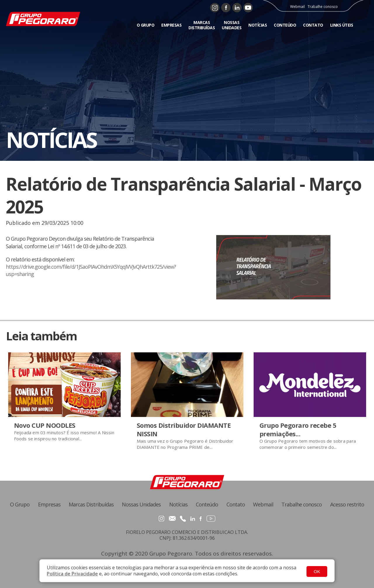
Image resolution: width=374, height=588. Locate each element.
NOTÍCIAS (258, 24)
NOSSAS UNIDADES (232, 24)
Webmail (299, 6)
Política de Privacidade (72, 574)
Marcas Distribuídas (91, 504)
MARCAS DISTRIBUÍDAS (202, 24)
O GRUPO (146, 24)
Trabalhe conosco (324, 6)
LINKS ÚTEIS (342, 24)
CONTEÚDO (285, 24)
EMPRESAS (171, 24)
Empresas (49, 504)
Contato (236, 504)
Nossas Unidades (141, 504)
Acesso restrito (347, 504)
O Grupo (20, 504)
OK (317, 571)
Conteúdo (207, 504)
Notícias (178, 504)
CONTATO (313, 24)
